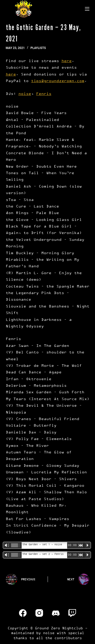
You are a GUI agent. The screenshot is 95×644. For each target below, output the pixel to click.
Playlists (38, 48)
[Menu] (87, 9)
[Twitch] (72, 613)
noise (25, 94)
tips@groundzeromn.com (58, 81)
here (67, 61)
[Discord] (56, 613)
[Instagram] (39, 613)
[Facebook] (23, 613)
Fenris (44, 94)
